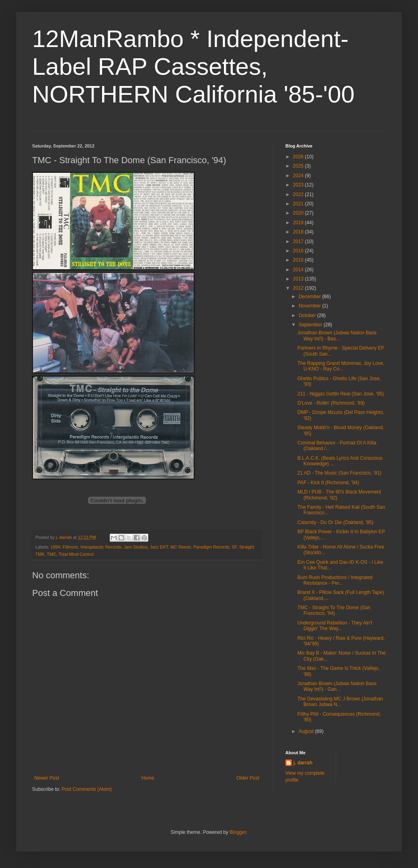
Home (148, 778)
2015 (299, 260)
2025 (299, 166)
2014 (299, 270)
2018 (299, 232)
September (311, 325)
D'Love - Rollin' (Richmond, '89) (331, 403)
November (310, 306)
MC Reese (181, 547)
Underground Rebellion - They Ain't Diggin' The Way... (335, 626)
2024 (299, 176)
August (307, 731)
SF (235, 547)
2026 (299, 157)
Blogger (238, 832)
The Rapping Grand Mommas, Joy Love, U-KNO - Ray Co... (341, 366)
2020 (299, 213)
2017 (299, 242)
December (310, 297)
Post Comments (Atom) (87, 789)
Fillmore (70, 547)
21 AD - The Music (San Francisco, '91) (339, 473)
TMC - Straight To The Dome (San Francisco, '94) (334, 610)
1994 (55, 547)
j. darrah (303, 763)
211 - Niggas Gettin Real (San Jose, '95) (341, 394)
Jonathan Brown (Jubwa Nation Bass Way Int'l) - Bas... (337, 336)
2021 (299, 204)
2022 (299, 194)
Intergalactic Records (101, 547)
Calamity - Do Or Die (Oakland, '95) (335, 522)
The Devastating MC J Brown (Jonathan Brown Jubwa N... (340, 702)
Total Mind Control (76, 554)
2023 (299, 185)
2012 (299, 288)
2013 (299, 279)
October (308, 315)
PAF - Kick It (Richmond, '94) (328, 483)
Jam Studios (136, 547)
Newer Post (47, 778)
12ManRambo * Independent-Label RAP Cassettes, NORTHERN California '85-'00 (193, 67)
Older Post (248, 778)
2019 (299, 223)
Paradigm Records (211, 547)
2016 (299, 251)
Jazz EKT (159, 547)
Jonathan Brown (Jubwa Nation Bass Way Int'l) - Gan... (337, 686)
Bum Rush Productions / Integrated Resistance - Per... (335, 580)
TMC (52, 554)
